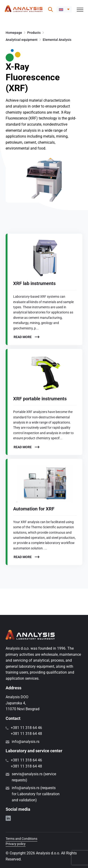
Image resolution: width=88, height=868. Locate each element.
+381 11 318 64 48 (26, 734)
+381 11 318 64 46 (26, 728)
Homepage (14, 33)
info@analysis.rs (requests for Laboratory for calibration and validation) (36, 794)
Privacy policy (16, 844)
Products (34, 33)
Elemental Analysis (57, 40)
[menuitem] (64, 9)
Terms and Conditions (21, 839)
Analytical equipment (22, 40)
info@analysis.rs (26, 742)
